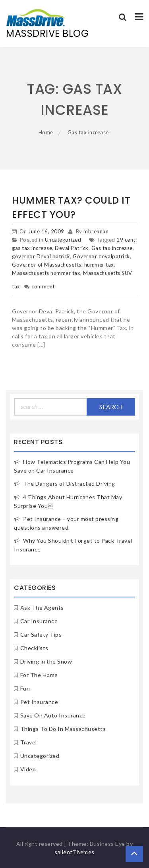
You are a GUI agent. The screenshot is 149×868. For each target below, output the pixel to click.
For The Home (39, 675)
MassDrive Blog (47, 33)
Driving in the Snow (46, 661)
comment (43, 286)
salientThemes (74, 852)
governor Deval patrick (41, 256)
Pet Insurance (39, 702)
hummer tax (99, 265)
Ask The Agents (42, 608)
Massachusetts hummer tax (46, 273)
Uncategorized (63, 240)
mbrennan (96, 231)
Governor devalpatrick (101, 256)
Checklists (34, 648)
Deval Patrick (72, 248)
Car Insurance (39, 621)
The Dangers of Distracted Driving (69, 484)
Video (28, 769)
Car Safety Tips (41, 634)
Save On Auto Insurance (53, 715)
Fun (25, 688)
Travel (29, 742)
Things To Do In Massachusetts (63, 729)
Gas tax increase (112, 248)
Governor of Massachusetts (47, 265)
